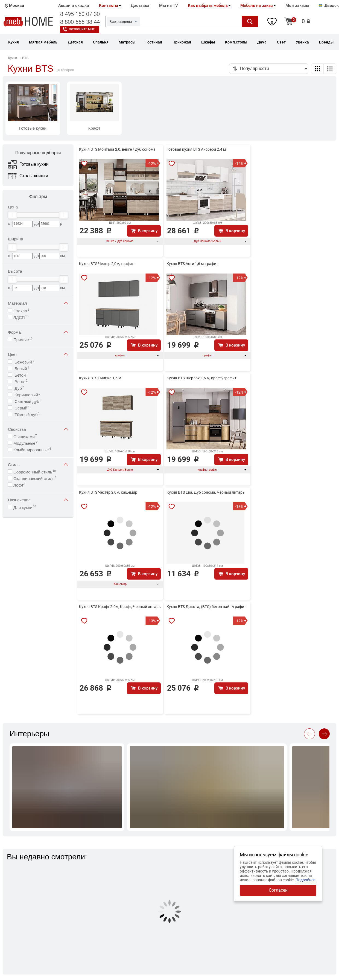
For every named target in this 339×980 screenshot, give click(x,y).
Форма (38, 332)
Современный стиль (35, 472)
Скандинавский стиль (35, 478)
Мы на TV (169, 5)
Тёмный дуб (27, 414)
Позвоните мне (82, 29)
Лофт (20, 485)
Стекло (21, 311)
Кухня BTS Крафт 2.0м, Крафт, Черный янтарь (120, 607)
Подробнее (305, 880)
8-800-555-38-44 (80, 22)
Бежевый (24, 362)
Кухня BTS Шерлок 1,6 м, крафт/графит (201, 378)
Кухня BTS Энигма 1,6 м (100, 378)
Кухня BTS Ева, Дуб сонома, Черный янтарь (206, 492)
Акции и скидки (74, 5)
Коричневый (27, 395)
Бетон (21, 375)
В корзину (148, 231)
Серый (21, 408)
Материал (38, 303)
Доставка (140, 5)
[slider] (12, 215)
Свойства (38, 429)
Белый (21, 368)
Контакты (109, 5)
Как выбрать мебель (208, 5)
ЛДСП (21, 317)
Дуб (19, 388)
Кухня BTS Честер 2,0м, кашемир (108, 492)
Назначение (38, 500)
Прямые (23, 339)
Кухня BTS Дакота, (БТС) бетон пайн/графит (206, 607)
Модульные (25, 443)
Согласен (278, 890)
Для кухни (25, 507)
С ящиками (25, 436)
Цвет (38, 354)
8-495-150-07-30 (80, 14)
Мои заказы (297, 5)
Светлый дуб (27, 401)
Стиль (38, 465)
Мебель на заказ (257, 5)
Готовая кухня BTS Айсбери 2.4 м (196, 149)
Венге (21, 381)
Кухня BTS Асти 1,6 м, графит (192, 264)
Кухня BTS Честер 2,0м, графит (106, 264)
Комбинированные (32, 450)
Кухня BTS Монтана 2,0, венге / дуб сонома (117, 149)
